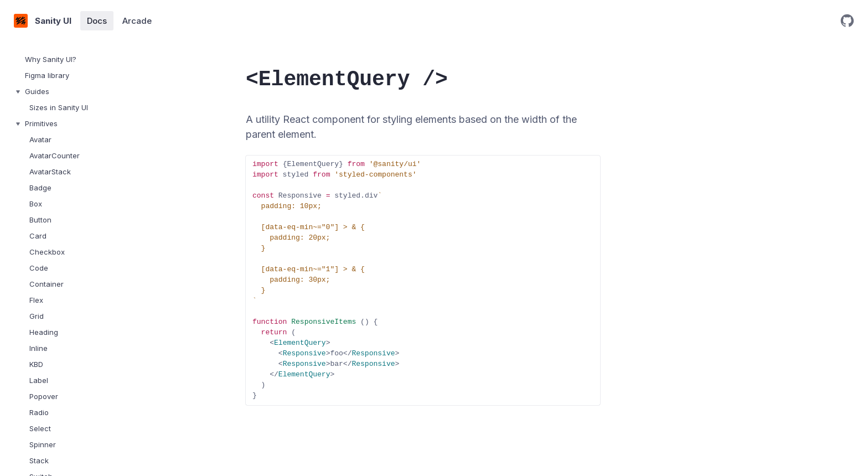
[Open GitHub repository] (847, 21)
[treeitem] (72, 59)
